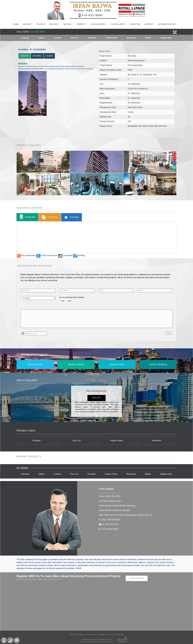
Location (58, 38)
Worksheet (131, 38)
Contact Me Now (137, 578)
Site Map (120, 634)
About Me (135, 24)
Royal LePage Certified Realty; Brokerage (117, 506)
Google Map (27, 217)
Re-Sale (41, 24)
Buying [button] (68, 24)
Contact (149, 24)
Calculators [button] (99, 24)
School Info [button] (118, 24)
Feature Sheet (111, 38)
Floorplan (92, 38)
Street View (49, 217)
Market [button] (82, 24)
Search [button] (28, 24)
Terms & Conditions (99, 634)
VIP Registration (167, 24)
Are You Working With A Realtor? (72, 297)
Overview (25, 38)
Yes (70, 301)
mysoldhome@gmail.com (110, 501)
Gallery (42, 38)
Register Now (166, 38)
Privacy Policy (85, 634)
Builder (148, 38)
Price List (75, 38)
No (63, 301)
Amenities (37, 56)
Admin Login (74, 634)
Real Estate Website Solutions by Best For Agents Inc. (97, 642)
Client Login (111, 634)
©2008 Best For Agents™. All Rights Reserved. (96, 639)
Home (16, 24)
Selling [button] (54, 24)
